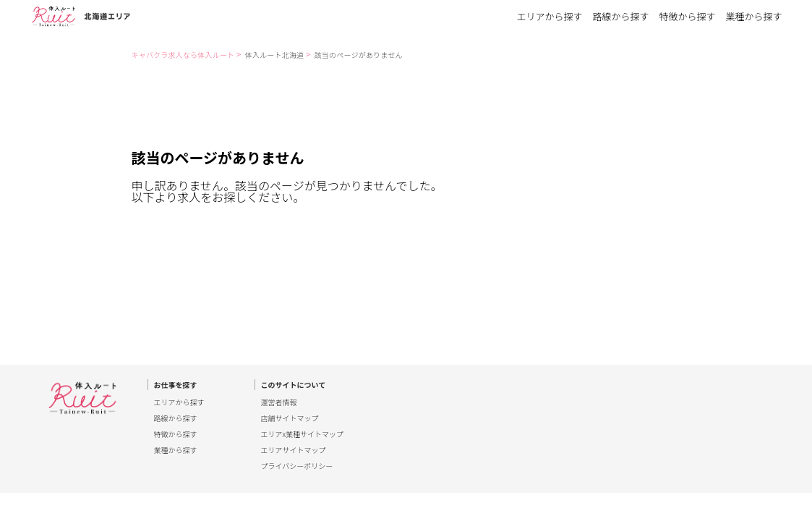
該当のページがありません (359, 55)
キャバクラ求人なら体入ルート (183, 55)
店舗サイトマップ (290, 418)
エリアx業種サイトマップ (303, 434)
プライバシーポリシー (297, 466)
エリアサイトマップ (294, 450)
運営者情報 (279, 402)
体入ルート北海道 (275, 55)
